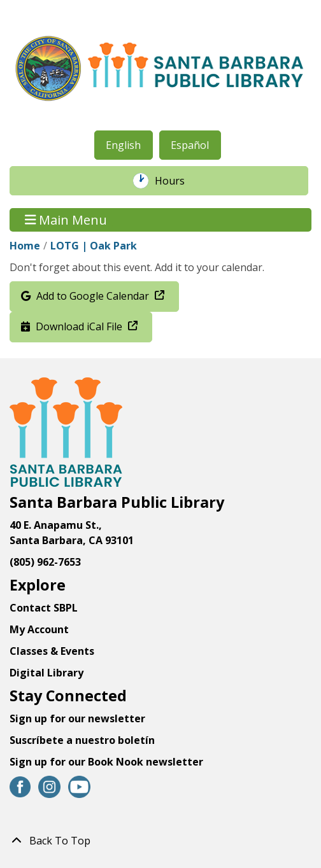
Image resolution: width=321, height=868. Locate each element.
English (123, 145)
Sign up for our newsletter (77, 718)
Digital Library (46, 673)
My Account (39, 629)
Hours (176, 181)
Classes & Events (52, 651)
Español (190, 145)
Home (25, 246)
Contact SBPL (44, 608)
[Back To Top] (160, 841)
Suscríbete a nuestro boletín (82, 740)
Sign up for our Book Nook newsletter (108, 762)
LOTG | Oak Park (94, 246)
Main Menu (66, 220)
